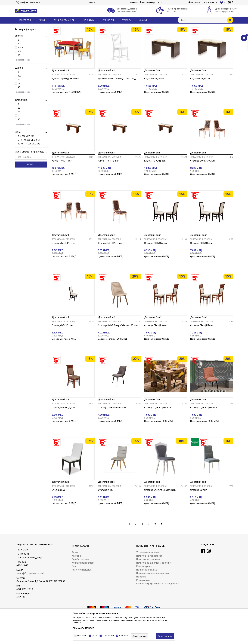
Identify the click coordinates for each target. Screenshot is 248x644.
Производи (34, 26)
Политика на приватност (149, 579)
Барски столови (25, 43)
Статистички (108, 636)
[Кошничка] (231, 2)
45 (19, 79)
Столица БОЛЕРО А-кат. (203, 184)
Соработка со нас (81, 583)
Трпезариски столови (29, 39)
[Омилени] (222, 2)
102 (20, 75)
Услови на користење (148, 576)
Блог (74, 590)
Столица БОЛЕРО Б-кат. (64, 267)
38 (19, 135)
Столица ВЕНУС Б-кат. (202, 267)
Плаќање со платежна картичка (153, 597)
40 (19, 139)
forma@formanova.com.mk (31, 597)
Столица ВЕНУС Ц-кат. (64, 349)
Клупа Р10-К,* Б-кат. (109, 184)
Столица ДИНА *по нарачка (113, 431)
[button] (205, 20)
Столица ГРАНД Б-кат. (202, 349)
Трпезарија (47, 26)
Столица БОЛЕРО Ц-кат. (111, 267)
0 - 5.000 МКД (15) (26, 160)
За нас (75, 576)
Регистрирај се (210, 2)
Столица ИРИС (106, 513)
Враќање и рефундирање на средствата (158, 607)
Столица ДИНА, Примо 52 (204, 431)
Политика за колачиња (148, 583)
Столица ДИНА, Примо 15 (158, 431)
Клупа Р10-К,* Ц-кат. (155, 184)
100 (20, 67)
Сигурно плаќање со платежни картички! (124, 2)
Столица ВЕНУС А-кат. (156, 267)
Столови (59, 26)
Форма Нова (20, 26)
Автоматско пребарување (125, 32)
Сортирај (146, 32)
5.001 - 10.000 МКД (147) (29, 164)
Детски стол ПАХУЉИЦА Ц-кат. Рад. (117, 102)
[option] (124, 2)
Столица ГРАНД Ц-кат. (64, 431)
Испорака (141, 600)
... (149, 547)
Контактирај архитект (83, 586)
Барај (31, 188)
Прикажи (198, 32)
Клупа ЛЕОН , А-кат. (154, 102)
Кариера (76, 579)
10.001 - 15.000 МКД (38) (29, 167)
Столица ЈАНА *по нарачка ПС (160, 513)
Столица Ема (59, 513)
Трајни (94, 636)
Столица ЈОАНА (199, 513)
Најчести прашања (82, 593)
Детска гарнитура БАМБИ (65, 102)
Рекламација (143, 604)
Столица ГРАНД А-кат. (156, 349)
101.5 (20, 71)
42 (19, 103)
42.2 (20, 107)
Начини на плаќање (147, 593)
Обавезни (82, 636)
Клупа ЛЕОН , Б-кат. (200, 102)
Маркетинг (124, 636)
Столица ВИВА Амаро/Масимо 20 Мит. (118, 349)
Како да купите (144, 590)
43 (19, 111)
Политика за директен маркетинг (154, 586)
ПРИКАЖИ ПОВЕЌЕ (83, 628)
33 (19, 131)
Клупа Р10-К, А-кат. (62, 184)
